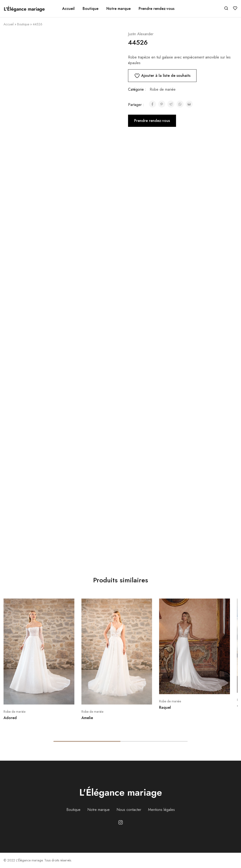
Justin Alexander (141, 34)
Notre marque (118, 9)
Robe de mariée (163, 89)
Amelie (87, 718)
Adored (10, 718)
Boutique (23, 24)
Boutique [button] (90, 9)
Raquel (165, 707)
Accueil (68, 9)
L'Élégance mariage (121, 792)
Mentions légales (161, 810)
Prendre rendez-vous (157, 9)
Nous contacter (129, 810)
